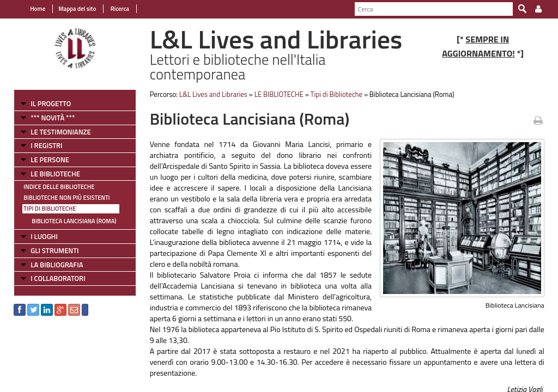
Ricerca (119, 9)
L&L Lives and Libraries (213, 94)
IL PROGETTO (51, 103)
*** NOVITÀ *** (53, 118)
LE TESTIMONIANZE (60, 132)
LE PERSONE (50, 160)
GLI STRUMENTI (54, 250)
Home (38, 9)
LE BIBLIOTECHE (55, 174)
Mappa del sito (77, 9)
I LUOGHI (44, 236)
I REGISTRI (46, 145)
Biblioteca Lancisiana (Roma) (74, 221)
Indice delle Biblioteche (59, 187)
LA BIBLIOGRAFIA (57, 265)
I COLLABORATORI (58, 278)
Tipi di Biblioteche (50, 209)
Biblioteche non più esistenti (66, 198)
